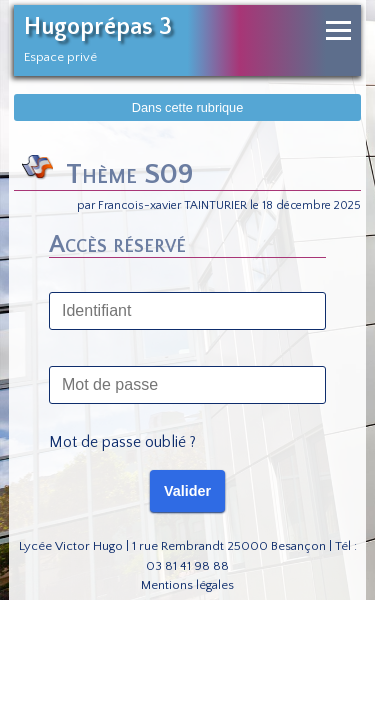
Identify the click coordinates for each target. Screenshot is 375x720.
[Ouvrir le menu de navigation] (338, 30)
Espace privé (60, 57)
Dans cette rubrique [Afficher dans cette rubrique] (188, 107)
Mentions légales (187, 585)
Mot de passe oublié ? (122, 442)
